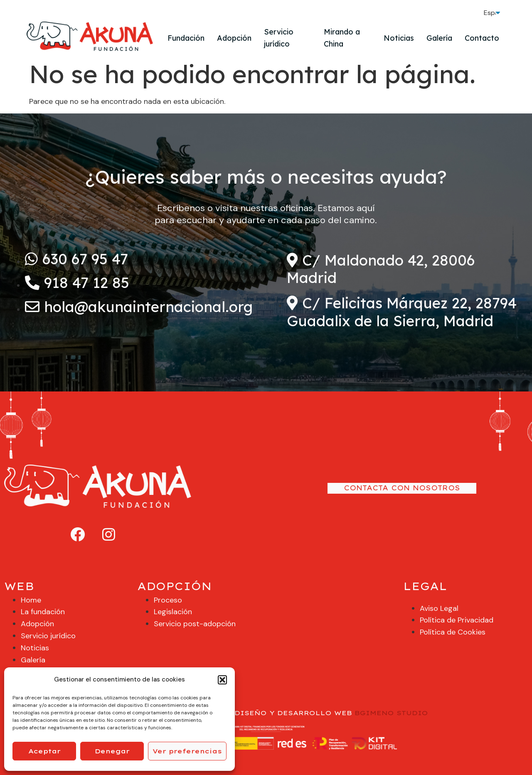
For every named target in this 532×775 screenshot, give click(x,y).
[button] (222, 680)
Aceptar (44, 751)
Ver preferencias (187, 751)
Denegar (112, 751)
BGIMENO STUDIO (391, 713)
